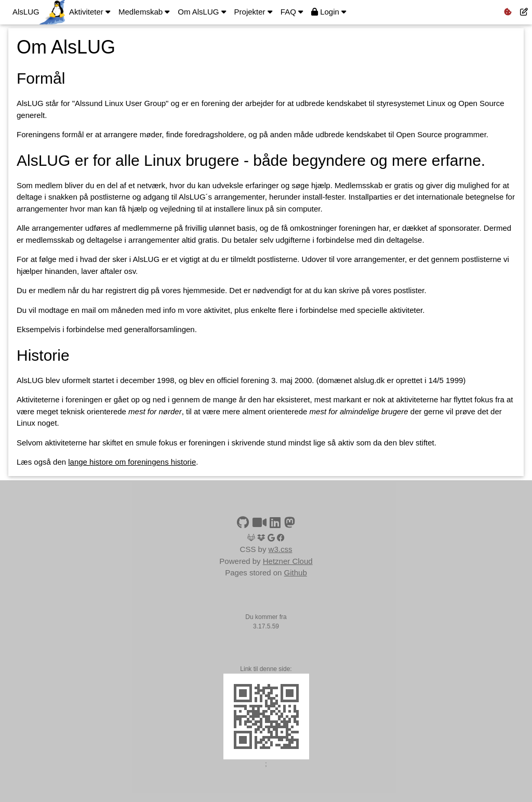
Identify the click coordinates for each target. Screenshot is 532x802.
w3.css (281, 549)
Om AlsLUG (202, 12)
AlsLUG (26, 12)
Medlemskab (144, 12)
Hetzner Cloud (288, 561)
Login (329, 12)
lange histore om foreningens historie (132, 462)
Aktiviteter (90, 12)
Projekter (253, 12)
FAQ (292, 12)
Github (296, 573)
